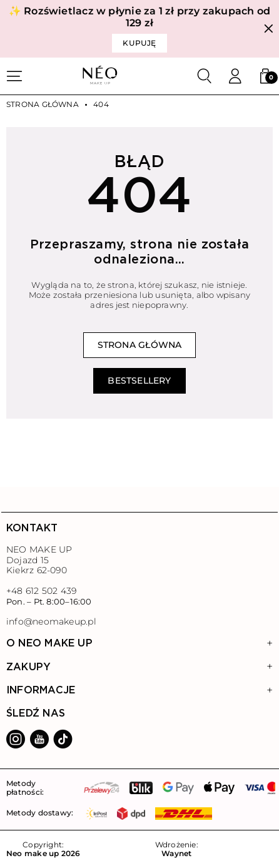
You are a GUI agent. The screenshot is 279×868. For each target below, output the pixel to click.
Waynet (176, 854)
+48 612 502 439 (41, 591)
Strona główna (43, 105)
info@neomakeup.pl (51, 622)
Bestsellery (139, 380)
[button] (265, 76)
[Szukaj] (205, 76)
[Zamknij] (269, 29)
